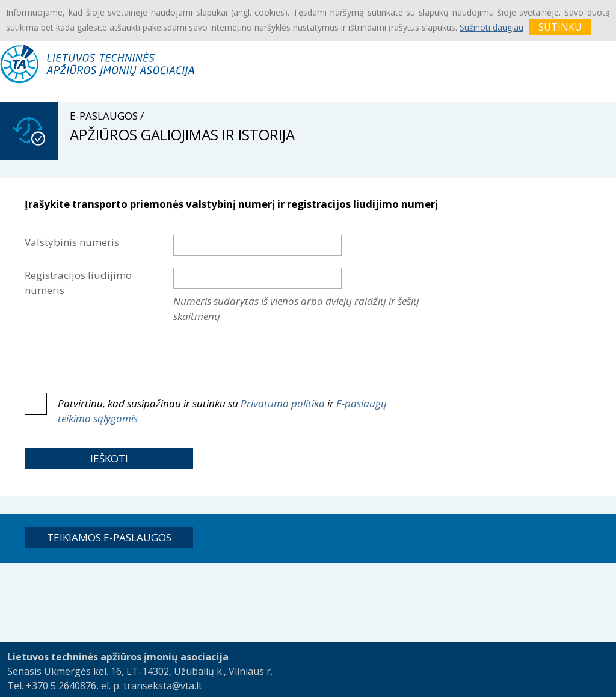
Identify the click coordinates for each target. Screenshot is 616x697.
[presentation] (265, 355)
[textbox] (257, 245)
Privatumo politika (283, 403)
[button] (109, 459)
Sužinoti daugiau (491, 27)
